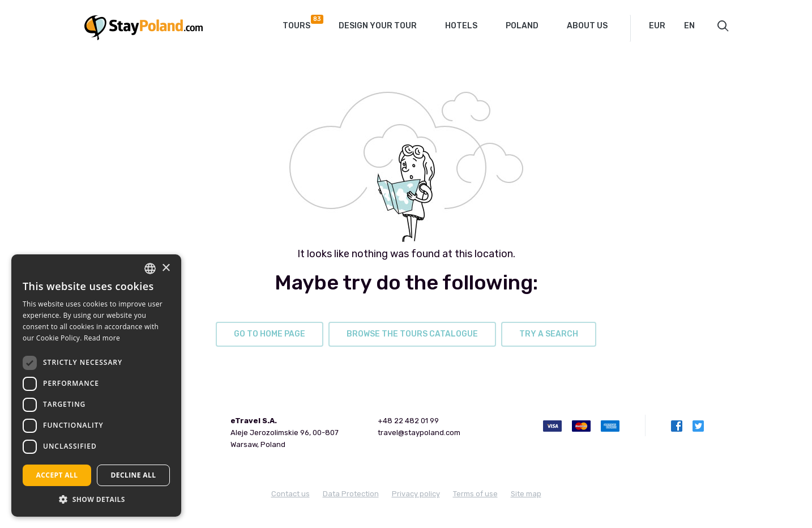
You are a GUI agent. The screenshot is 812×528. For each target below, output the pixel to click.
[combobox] (665, 26)
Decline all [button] (134, 475)
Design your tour (378, 26)
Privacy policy (416, 494)
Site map (526, 494)
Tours (301, 23)
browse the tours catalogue (412, 334)
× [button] (166, 268)
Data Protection (351, 494)
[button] (96, 499)
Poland (522, 26)
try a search (549, 334)
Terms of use (475, 494)
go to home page (270, 334)
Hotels (461, 26)
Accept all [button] (57, 475)
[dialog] (96, 386)
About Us (587, 26)
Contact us (290, 494)
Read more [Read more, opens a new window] (102, 338)
